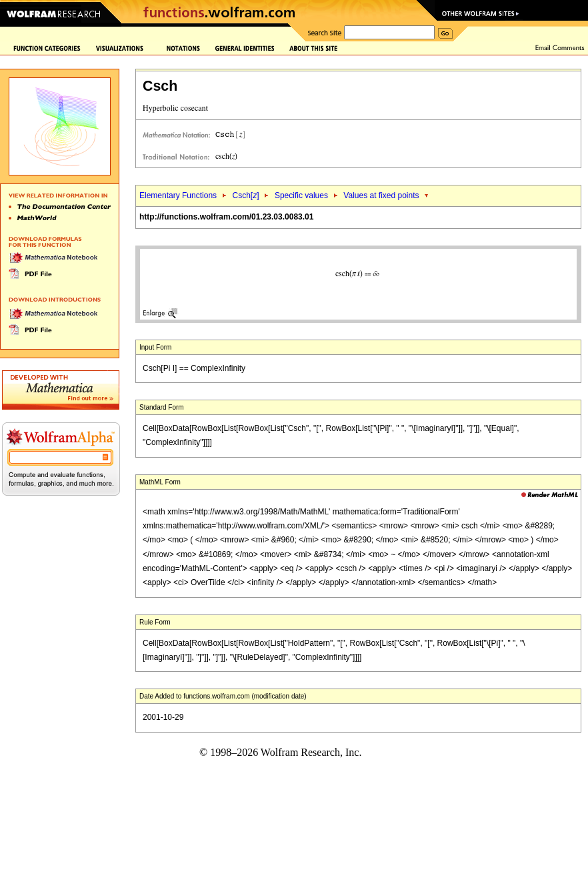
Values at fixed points (381, 195)
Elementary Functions (178, 195)
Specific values (301, 195)
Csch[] (245, 195)
